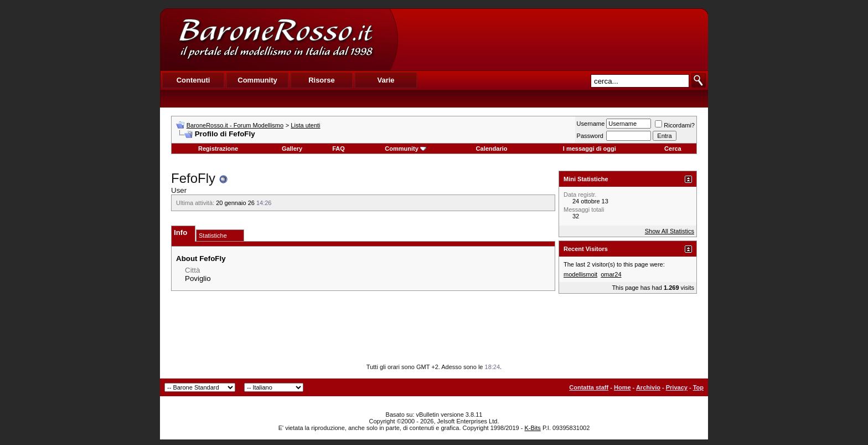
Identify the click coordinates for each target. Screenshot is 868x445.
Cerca (673, 149)
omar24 (611, 274)
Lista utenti (305, 125)
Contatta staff (589, 387)
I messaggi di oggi (590, 149)
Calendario (492, 149)
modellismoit (580, 274)
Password (590, 136)
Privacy (677, 387)
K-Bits (532, 428)
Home (622, 387)
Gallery (292, 149)
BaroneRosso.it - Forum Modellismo (235, 125)
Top (698, 387)
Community (405, 149)
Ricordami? (675, 125)
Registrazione (218, 149)
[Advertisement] (552, 39)
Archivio (648, 387)
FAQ (339, 149)
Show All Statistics (670, 231)
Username (591, 124)
